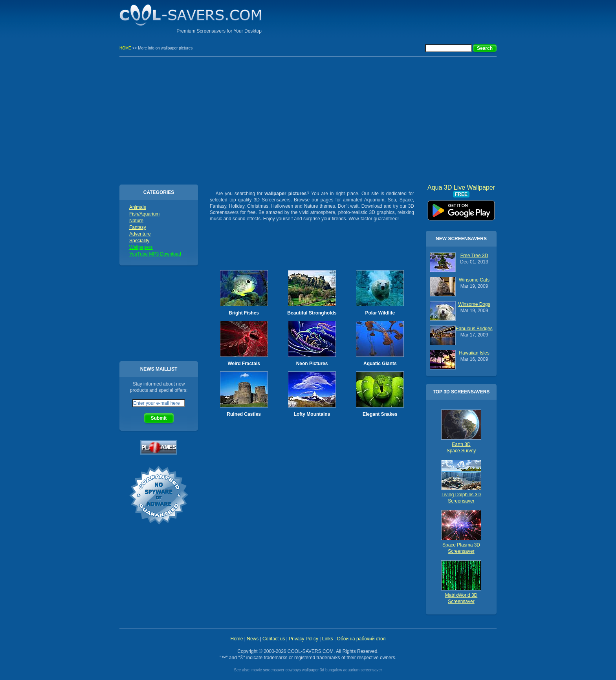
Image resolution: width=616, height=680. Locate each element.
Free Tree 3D (474, 256)
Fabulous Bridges (474, 329)
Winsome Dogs (474, 304)
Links (328, 639)
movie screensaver (268, 670)
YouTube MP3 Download (155, 254)
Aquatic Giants (380, 364)
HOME (125, 48)
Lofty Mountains (312, 414)
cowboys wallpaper (302, 670)
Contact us (274, 639)
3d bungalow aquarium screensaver (351, 670)
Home (236, 639)
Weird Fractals (244, 364)
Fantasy (138, 227)
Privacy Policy (303, 639)
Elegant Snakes (380, 414)
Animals (138, 207)
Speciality (139, 241)
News (253, 639)
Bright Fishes (244, 313)
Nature (136, 221)
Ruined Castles (244, 414)
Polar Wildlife (380, 313)
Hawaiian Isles (474, 353)
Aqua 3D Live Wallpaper (461, 208)
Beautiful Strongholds (312, 313)
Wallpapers (141, 247)
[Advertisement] (405, 18)
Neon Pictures (312, 364)
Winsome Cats (474, 280)
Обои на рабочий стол (361, 639)
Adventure (140, 234)
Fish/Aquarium (144, 214)
